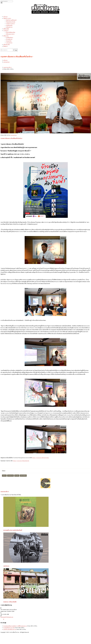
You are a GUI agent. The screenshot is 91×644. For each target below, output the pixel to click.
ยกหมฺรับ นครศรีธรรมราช (10, 629)
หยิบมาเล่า (6, 36)
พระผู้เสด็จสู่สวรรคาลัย (9, 628)
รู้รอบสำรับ (9, 41)
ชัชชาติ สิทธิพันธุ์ (23, 476)
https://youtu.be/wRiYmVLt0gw (41, 458)
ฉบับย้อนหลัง (9, 25)
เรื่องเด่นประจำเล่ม (11, 22)
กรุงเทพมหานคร (10, 476)
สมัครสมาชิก (7, 44)
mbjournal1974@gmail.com (7, 617)
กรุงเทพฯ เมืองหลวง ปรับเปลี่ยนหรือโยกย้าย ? (11, 138)
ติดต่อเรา (6, 46)
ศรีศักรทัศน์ (6, 29)
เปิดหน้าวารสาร (7, 18)
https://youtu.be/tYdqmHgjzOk (21, 461)
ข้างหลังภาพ (9, 39)
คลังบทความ (9, 27)
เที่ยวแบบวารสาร (10, 34)
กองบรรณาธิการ (7, 67)
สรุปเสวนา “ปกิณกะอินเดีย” (10, 602)
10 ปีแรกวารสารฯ (10, 24)
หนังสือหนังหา (10, 37)
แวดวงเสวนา (9, 43)
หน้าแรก (5, 17)
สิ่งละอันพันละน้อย (11, 32)
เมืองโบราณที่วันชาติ (11, 20)
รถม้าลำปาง (6, 566)
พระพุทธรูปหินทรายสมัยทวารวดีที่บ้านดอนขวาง (15, 626)
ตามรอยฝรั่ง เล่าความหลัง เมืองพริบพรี (13, 530)
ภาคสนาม (6, 31)
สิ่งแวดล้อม (17, 476)
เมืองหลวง (4, 476)
